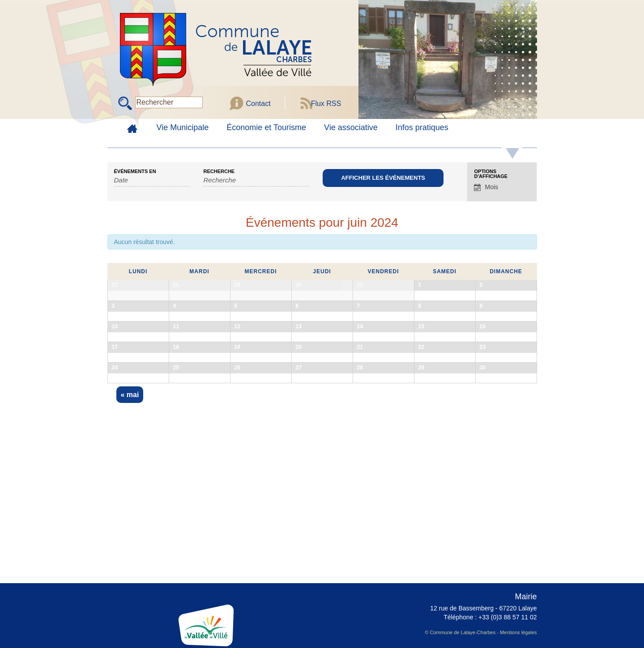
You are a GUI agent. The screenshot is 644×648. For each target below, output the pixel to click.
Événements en (135, 172)
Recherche (219, 172)
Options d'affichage (491, 174)
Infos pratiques (422, 127)
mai (130, 538)
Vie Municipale (183, 127)
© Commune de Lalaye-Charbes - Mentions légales (481, 632)
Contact (258, 104)
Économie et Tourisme (266, 127)
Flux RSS (326, 104)
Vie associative (351, 127)
